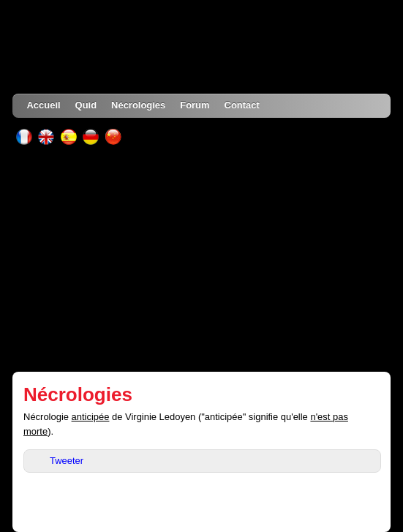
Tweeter (67, 461)
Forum (195, 105)
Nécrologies (138, 105)
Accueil (44, 105)
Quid (86, 105)
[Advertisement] (202, 258)
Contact (242, 105)
